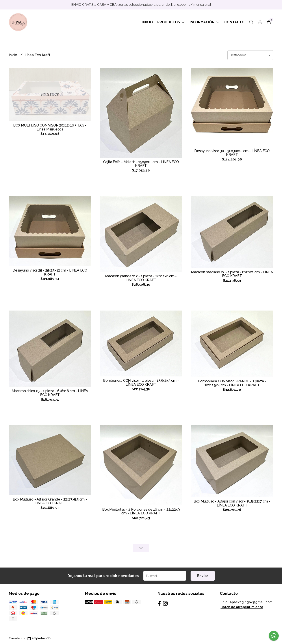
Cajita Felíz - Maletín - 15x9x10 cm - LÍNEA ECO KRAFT (141, 164)
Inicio (148, 22)
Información (205, 22)
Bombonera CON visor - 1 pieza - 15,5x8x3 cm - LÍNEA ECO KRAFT (141, 382)
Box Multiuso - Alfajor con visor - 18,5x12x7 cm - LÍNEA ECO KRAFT (232, 503)
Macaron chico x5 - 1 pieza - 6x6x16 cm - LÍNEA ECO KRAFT (50, 393)
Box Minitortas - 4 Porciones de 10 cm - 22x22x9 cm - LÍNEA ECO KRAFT (141, 511)
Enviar (203, 576)
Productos (171, 22)
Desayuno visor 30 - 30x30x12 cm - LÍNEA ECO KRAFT (232, 153)
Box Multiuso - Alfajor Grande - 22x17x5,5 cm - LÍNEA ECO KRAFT (50, 501)
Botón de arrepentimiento (242, 607)
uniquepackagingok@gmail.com (247, 602)
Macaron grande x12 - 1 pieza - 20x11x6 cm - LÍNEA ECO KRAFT (141, 278)
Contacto (234, 22)
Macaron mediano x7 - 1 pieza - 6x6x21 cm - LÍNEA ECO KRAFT (232, 274)
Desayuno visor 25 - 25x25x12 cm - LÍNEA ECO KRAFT (50, 272)
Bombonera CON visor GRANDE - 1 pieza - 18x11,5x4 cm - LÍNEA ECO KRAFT (232, 383)
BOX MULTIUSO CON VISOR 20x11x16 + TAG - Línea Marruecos (50, 127)
